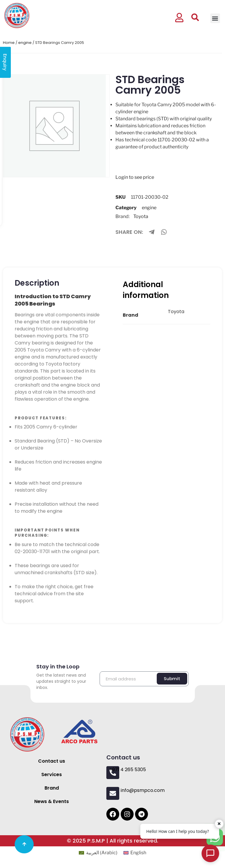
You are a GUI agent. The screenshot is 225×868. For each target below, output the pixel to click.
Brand (52, 788)
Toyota (141, 216)
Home (9, 43)
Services (52, 774)
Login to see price (135, 177)
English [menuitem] (138, 853)
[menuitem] (98, 853)
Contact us (52, 761)
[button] (215, 18)
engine (25, 43)
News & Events (52, 801)
